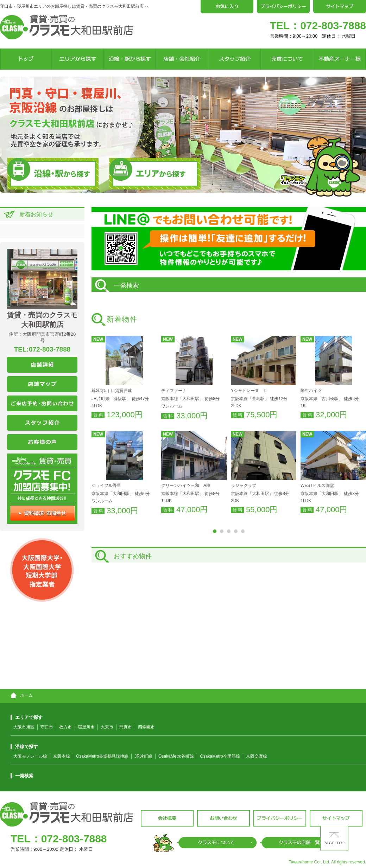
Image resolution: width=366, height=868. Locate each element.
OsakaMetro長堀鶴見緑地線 (102, 756)
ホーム (22, 695)
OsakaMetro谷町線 (176, 756)
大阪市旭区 (24, 727)
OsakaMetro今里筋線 (220, 756)
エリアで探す (27, 717)
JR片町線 (143, 756)
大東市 (107, 727)
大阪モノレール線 (30, 756)
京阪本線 (62, 756)
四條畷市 (146, 727)
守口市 (47, 727)
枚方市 (65, 727)
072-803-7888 (333, 25)
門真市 (126, 727)
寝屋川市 (86, 727)
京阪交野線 (257, 756)
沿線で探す (24, 747)
